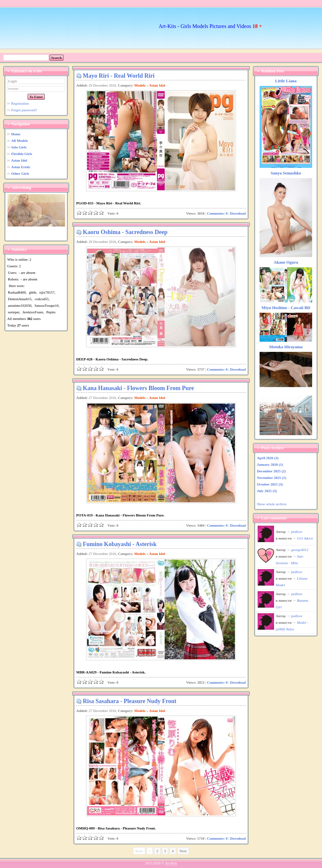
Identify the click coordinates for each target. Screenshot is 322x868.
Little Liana (286, 81)
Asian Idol (157, 85)
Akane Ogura (286, 262)
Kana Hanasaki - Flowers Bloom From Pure (138, 388)
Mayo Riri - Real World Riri (119, 76)
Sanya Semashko (286, 173)
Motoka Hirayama (286, 347)
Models (140, 85)
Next (183, 851)
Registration (20, 103)
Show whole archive (272, 504)
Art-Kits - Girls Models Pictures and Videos (210, 26)
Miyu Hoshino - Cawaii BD (286, 308)
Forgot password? (24, 110)
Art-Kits (171, 863)
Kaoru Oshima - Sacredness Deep (125, 232)
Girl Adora (305, 538)
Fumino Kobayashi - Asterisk (120, 544)
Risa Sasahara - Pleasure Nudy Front (130, 701)
